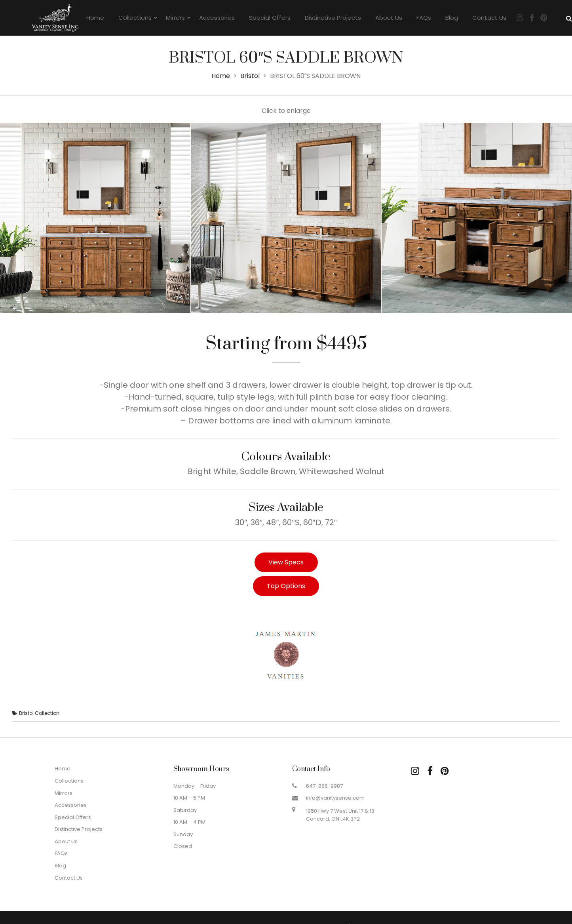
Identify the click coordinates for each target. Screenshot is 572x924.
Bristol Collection (39, 713)
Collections (135, 18)
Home (95, 18)
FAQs (424, 18)
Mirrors (175, 18)
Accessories (217, 18)
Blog (452, 18)
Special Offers (270, 18)
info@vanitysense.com (335, 798)
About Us (389, 18)
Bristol (250, 76)
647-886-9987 (324, 786)
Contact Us (489, 18)
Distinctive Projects (333, 18)
